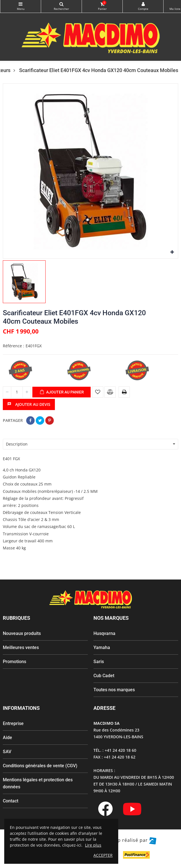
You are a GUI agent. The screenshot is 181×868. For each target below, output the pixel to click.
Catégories (21, 4)
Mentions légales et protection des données (38, 783)
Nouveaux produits (22, 633)
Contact (11, 801)
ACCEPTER (103, 855)
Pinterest (50, 420)
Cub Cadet (104, 676)
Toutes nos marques (114, 690)
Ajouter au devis (29, 404)
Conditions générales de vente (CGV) (40, 766)
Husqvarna (104, 633)
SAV (7, 752)
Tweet (40, 420)
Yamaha (102, 647)
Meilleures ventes (21, 647)
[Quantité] (17, 392)
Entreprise (13, 723)
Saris (99, 662)
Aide (7, 738)
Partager (30, 420)
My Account (143, 4)
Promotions (14, 662)
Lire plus (93, 845)
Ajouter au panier (62, 392)
